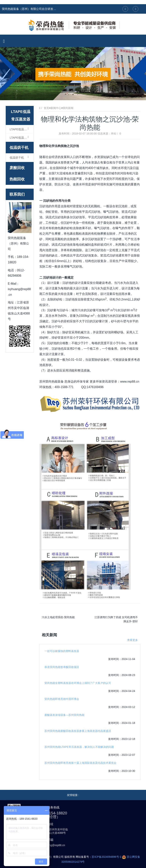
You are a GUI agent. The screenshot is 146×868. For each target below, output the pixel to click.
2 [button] (73, 95)
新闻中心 (56, 108)
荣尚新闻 (68, 108)
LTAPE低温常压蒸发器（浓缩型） (22, 129)
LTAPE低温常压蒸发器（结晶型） (22, 137)
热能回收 (17, 179)
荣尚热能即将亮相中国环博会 (62, 699)
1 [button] (68, 95)
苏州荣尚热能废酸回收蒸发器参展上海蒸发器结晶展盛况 (78, 731)
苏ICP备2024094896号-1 (106, 857)
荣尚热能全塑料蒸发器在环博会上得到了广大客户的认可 (78, 683)
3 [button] (78, 95)
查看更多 (133, 640)
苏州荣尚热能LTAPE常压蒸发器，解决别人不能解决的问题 (79, 747)
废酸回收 (17, 168)
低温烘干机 (19, 148)
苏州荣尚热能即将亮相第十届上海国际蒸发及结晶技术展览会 (80, 763)
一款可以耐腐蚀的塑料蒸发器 (62, 651)
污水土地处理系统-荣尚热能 (58, 617)
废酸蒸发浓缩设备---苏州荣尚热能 (64, 715)
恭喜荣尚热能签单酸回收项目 (62, 667)
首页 (46, 108)
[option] (73, 74)
